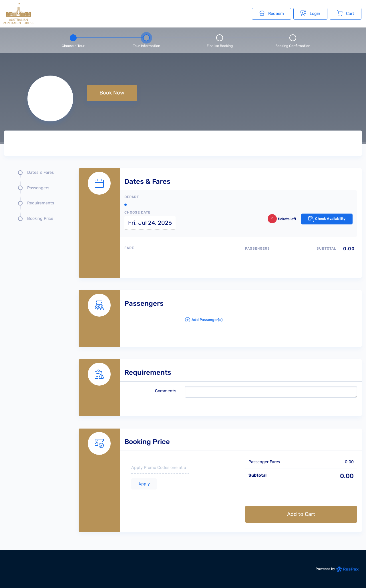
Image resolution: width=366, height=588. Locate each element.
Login (310, 13)
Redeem (271, 13)
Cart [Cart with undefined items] (346, 13)
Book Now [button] (112, 93)
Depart (132, 197)
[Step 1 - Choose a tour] (73, 40)
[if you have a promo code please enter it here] (160, 468)
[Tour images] (270, 144)
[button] (271, 322)
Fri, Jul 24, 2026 (150, 223)
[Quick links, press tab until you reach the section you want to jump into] (37, 198)
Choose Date (137, 212)
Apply (144, 484)
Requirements (41, 203)
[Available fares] (180, 265)
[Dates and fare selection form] (220, 217)
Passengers (38, 188)
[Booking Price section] (220, 474)
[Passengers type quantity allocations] (301, 258)
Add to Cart (301, 514)
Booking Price (40, 219)
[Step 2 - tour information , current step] (146, 40)
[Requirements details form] (220, 381)
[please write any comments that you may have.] (271, 392)
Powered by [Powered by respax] (337, 569)
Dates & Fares (40, 172)
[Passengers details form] (220, 312)
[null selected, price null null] (183, 98)
